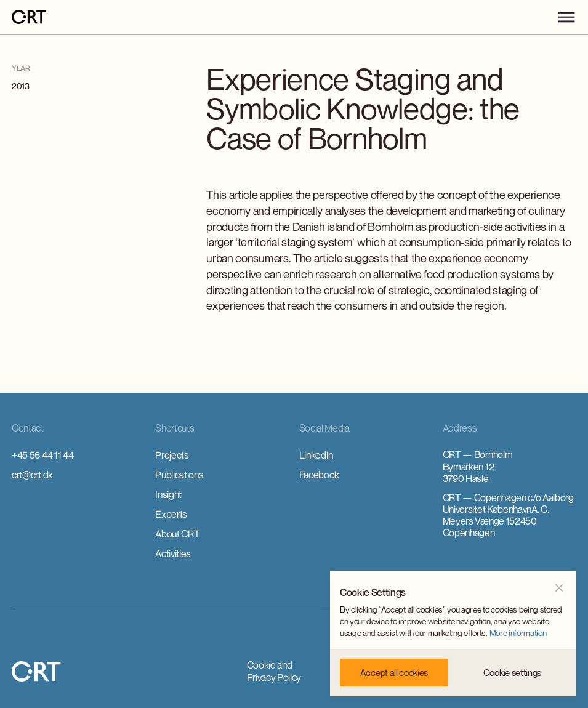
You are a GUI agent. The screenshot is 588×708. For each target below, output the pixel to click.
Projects (172, 455)
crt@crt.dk (32, 475)
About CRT (177, 534)
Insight (168, 494)
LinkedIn (316, 455)
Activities (173, 553)
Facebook (319, 475)
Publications (179, 475)
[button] (566, 17)
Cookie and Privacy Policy (274, 671)
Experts (171, 514)
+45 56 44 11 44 (42, 455)
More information (518, 633)
